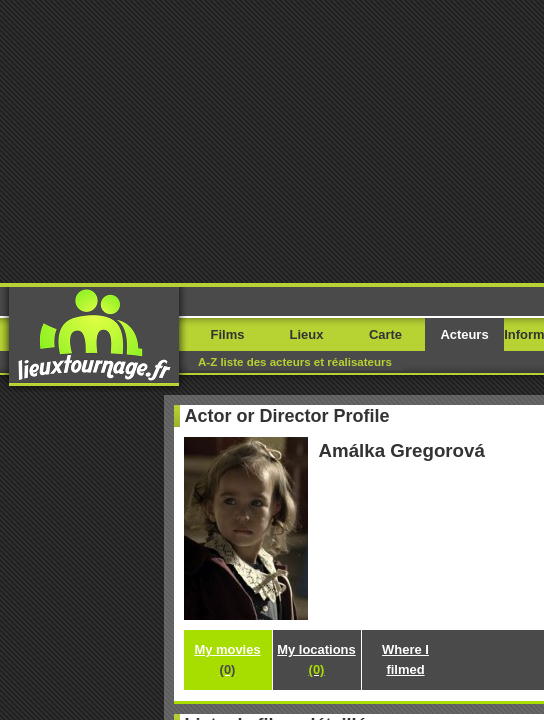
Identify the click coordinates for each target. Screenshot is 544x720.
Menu (496, 47)
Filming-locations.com (226, 596)
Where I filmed (272, 431)
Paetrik (406, 596)
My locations (272, 406)
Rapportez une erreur (92, 572)
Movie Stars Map (335, 596)
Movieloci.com (125, 596)
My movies (272, 381)
